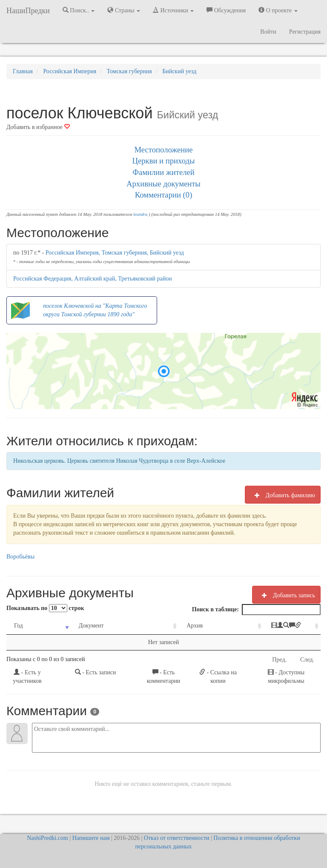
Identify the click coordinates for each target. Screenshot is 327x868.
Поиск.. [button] (79, 10)
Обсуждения (226, 10)
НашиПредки (28, 11)
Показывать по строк (45, 608)
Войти (268, 32)
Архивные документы (163, 184)
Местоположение (163, 150)
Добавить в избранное (38, 127)
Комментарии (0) (164, 195)
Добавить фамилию (283, 495)
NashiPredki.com (47, 838)
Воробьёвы (20, 557)
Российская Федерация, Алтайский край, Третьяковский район (93, 279)
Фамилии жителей (163, 172)
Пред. (279, 660)
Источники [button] (173, 10)
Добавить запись (286, 595)
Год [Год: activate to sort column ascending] (19, 626)
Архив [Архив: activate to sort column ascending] (166, 626)
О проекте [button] (278, 10)
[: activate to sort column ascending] (270, 626)
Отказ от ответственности (177, 838)
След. (307, 660)
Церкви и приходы (164, 161)
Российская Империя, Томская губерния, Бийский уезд (115, 253)
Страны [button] (124, 10)
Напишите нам (91, 838)
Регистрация (305, 32)
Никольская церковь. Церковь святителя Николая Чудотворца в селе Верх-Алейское (119, 461)
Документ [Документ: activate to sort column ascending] (80, 626)
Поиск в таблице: (256, 610)
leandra (140, 214)
